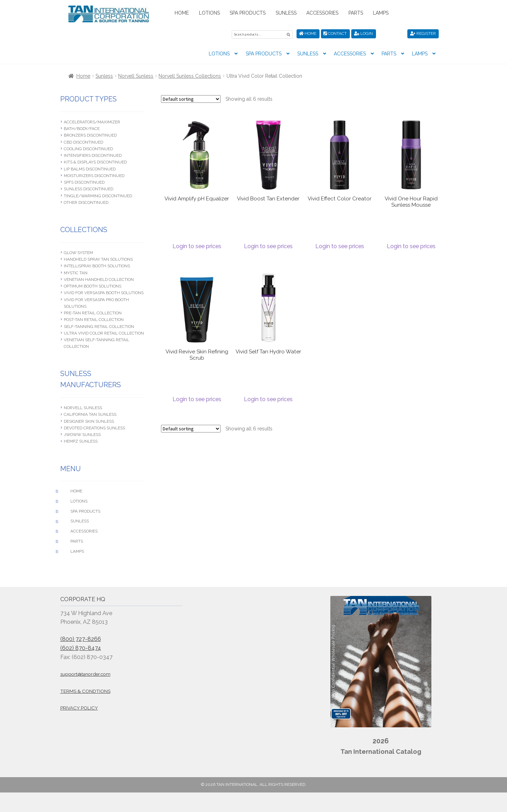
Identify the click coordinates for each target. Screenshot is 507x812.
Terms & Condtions (85, 690)
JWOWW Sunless (82, 434)
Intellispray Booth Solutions (97, 265)
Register (423, 33)
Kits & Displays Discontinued (95, 161)
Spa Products (248, 13)
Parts (356, 13)
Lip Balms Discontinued (90, 168)
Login (363, 33)
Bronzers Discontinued (90, 135)
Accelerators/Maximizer (92, 121)
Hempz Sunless (81, 441)
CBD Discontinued (83, 141)
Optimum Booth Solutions (93, 285)
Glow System (78, 252)
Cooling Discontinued (88, 148)
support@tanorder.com (85, 673)
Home (182, 13)
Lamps (381, 13)
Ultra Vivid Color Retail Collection (104, 332)
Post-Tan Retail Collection (94, 319)
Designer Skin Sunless (89, 420)
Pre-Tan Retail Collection (93, 312)
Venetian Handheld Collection (99, 278)
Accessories (322, 13)
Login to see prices (197, 245)
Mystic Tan (76, 272)
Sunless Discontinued (89, 188)
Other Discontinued (86, 201)
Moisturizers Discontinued (94, 175)
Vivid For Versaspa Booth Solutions (104, 292)
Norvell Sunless (136, 75)
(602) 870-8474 (81, 647)
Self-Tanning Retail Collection (99, 325)
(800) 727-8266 (81, 638)
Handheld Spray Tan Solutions (98, 258)
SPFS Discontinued (84, 181)
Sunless (286, 13)
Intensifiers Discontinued (93, 154)
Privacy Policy (79, 707)
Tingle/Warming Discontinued (98, 195)
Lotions (209, 13)
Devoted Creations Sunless (94, 427)
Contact (335, 33)
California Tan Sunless (90, 414)
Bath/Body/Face (82, 128)
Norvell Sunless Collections (190, 75)
